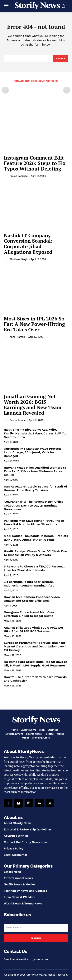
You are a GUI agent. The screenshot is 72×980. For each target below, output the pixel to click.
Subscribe (36, 938)
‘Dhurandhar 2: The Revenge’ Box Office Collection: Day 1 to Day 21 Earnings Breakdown (34, 505)
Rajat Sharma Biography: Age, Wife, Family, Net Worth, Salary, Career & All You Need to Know (36, 433)
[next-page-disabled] (67, 90)
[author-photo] (6, 176)
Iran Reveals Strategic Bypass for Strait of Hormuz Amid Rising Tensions (36, 488)
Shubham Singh (19, 259)
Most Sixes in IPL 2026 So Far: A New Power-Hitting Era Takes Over (34, 324)
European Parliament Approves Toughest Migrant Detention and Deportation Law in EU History (36, 646)
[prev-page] (5, 90)
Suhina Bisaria (18, 420)
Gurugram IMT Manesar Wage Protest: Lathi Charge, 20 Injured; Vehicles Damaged (32, 452)
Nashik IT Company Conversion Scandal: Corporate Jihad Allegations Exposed (28, 244)
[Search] (61, 58)
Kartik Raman (17, 337)
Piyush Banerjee (19, 176)
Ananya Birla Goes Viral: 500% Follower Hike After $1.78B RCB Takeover (34, 629)
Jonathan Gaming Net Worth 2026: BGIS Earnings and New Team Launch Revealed (33, 404)
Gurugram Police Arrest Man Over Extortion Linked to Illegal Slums (29, 614)
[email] (36, 928)
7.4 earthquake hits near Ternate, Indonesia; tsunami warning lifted (29, 584)
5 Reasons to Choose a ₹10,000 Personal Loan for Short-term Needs (34, 568)
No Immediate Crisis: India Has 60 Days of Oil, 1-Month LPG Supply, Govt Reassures (35, 664)
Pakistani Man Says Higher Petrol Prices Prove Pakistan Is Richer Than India (34, 522)
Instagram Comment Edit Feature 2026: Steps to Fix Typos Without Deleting (35, 163)
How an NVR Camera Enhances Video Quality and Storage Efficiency (32, 599)
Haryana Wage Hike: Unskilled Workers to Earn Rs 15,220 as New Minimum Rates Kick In (35, 471)
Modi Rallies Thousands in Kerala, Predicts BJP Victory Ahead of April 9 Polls (36, 538)
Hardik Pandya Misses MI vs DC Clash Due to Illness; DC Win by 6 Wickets (35, 553)
